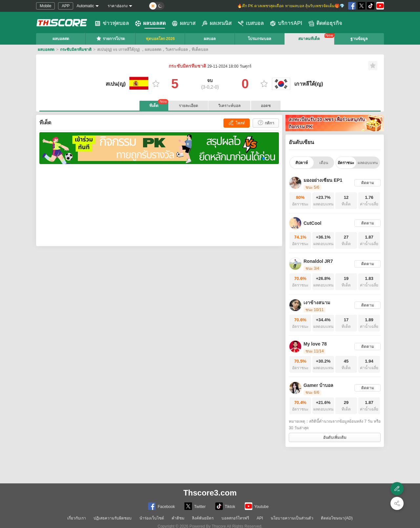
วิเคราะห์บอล (229, 106)
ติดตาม (368, 183)
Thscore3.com (210, 493)
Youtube (257, 506)
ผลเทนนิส (217, 23)
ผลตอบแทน (368, 163)
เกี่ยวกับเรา (77, 518)
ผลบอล (210, 39)
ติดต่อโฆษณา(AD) (337, 518)
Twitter (195, 506)
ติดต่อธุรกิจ (325, 23)
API (260, 518)
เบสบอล (251, 23)
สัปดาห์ (302, 163)
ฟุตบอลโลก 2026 (160, 39)
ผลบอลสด (150, 23)
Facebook (161, 506)
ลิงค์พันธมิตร (203, 518)
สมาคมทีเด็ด (309, 39)
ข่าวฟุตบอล (112, 23)
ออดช (266, 106)
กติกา (266, 123)
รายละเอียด (189, 106)
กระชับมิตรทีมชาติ (76, 50)
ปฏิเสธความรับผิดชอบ (113, 518)
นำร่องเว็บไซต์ (152, 518)
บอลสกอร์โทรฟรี (235, 518)
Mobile (45, 6)
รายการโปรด (111, 38)
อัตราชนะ (346, 163)
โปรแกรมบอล (259, 39)
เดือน (324, 163)
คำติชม (178, 518)
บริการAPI (286, 23)
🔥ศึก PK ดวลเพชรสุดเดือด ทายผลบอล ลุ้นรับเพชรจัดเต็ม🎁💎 (291, 6)
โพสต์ (236, 123)
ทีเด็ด (159, 104)
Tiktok (225, 506)
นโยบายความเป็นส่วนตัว (292, 518)
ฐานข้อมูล (359, 39)
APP (66, 6)
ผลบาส (184, 23)
